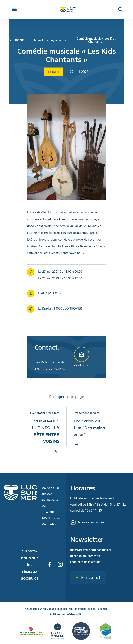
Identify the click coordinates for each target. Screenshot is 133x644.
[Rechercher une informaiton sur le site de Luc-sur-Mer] (119, 9)
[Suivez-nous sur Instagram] (60, 565)
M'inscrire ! (90, 578)
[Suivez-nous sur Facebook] (50, 565)
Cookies (103, 609)
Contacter (82, 357)
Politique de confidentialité (65, 615)
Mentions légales (85, 609)
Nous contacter (87, 522)
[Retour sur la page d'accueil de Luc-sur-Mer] (66, 10)
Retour (17, 40)
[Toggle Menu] (14, 9)
